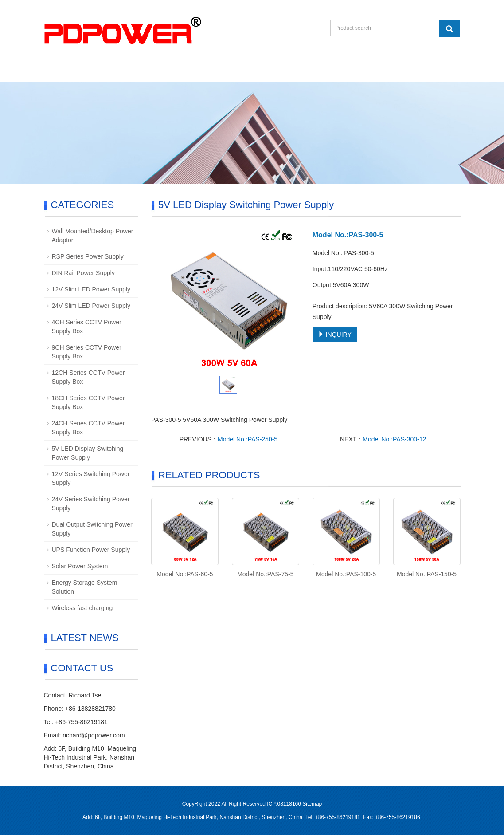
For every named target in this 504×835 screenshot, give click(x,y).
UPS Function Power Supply (91, 550)
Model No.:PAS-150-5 (427, 574)
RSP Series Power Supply (88, 256)
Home (67, 71)
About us (116, 71)
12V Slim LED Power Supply (91, 289)
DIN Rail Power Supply (83, 273)
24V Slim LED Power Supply (91, 306)
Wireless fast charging (82, 608)
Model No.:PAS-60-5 (185, 574)
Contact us (287, 71)
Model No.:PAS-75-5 (265, 574)
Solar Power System (80, 566)
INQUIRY (335, 335)
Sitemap (312, 804)
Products (171, 71)
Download (227, 71)
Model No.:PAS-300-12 (394, 439)
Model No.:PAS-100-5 (346, 574)
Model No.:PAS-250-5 (248, 439)
